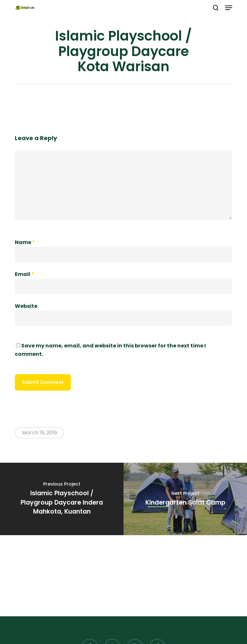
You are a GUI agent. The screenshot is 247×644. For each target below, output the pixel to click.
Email (24, 274)
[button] (229, 8)
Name (25, 242)
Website (26, 306)
